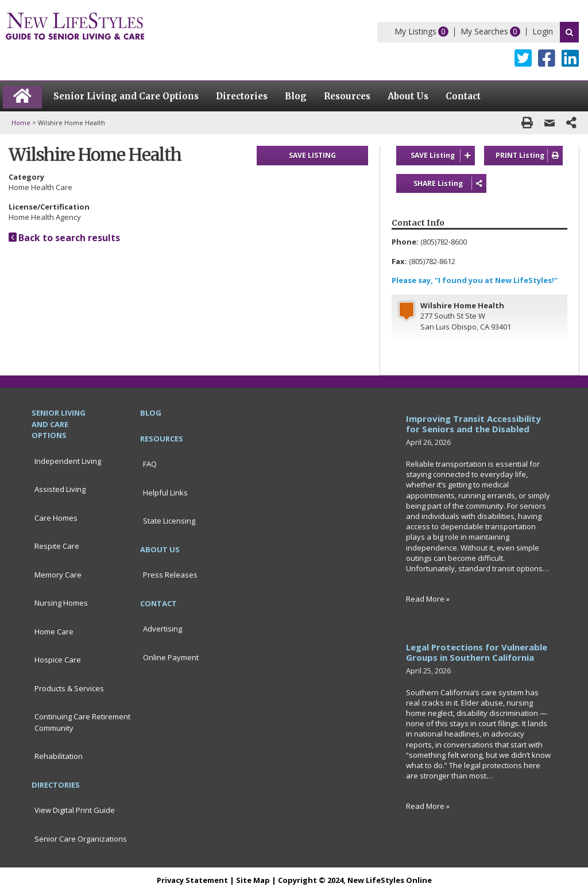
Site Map (253, 881)
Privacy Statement (192, 881)
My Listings (415, 31)
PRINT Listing (529, 156)
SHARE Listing (441, 184)
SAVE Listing (443, 156)
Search (569, 32)
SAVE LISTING (312, 155)
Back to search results (64, 238)
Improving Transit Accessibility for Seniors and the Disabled (473, 424)
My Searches (484, 31)
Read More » (428, 599)
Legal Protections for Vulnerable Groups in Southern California (477, 653)
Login (543, 31)
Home (21, 123)
